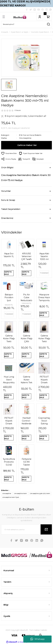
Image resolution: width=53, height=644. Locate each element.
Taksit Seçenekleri (11, 209)
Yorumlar (6, 191)
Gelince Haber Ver (27, 145)
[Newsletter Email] (26, 529)
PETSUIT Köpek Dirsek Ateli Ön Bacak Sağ (9, 421)
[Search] (26, 24)
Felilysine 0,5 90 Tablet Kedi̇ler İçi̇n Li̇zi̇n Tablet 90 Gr (26, 462)
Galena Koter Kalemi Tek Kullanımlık (27, 380)
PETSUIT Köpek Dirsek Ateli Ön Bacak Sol (44, 380)
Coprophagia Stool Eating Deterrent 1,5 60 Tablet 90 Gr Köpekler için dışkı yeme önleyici (44, 421)
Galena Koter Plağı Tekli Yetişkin (44, 339)
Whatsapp (38, 639)
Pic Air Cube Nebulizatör (26, 298)
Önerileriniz (7, 218)
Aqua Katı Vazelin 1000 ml (44, 256)
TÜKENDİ (44, 273)
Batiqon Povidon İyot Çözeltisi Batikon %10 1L (9, 298)
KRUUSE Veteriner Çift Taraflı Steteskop (27, 257)
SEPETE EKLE (8, 273)
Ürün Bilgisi (7, 167)
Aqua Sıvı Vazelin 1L (9, 255)
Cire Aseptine (25, 138)
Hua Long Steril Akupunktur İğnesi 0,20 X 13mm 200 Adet (9, 380)
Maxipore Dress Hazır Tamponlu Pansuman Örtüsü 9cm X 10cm (44, 298)
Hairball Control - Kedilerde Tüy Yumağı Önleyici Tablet (26, 421)
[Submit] (46, 529)
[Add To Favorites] (9, 153)
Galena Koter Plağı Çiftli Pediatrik (27, 339)
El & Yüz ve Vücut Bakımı (30, 135)
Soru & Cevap (8, 200)
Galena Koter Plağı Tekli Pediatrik (9, 339)
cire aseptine (7, 494)
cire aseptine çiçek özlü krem (40, 494)
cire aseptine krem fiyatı (11, 497)
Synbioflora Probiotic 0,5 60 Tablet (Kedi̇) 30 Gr (9, 462)
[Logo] (20, 17)
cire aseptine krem (20, 494)
